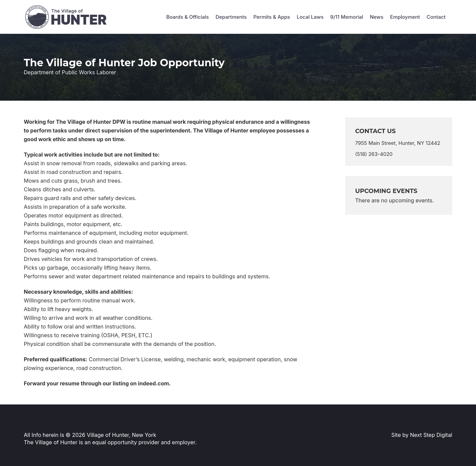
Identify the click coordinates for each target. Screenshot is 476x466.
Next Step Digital (431, 435)
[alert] (399, 200)
